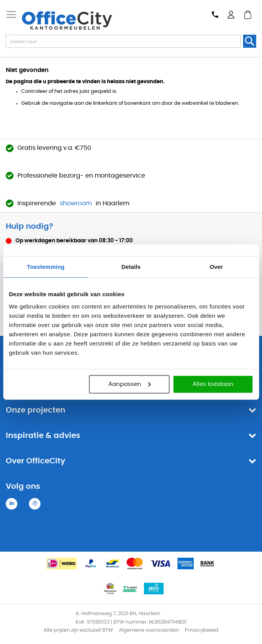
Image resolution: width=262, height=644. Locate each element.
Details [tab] (131, 267)
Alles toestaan (213, 384)
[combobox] (123, 41)
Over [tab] (216, 267)
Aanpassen (129, 384)
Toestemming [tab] (46, 267)
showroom (76, 203)
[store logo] (67, 20)
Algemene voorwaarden (149, 630)
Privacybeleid (202, 630)
